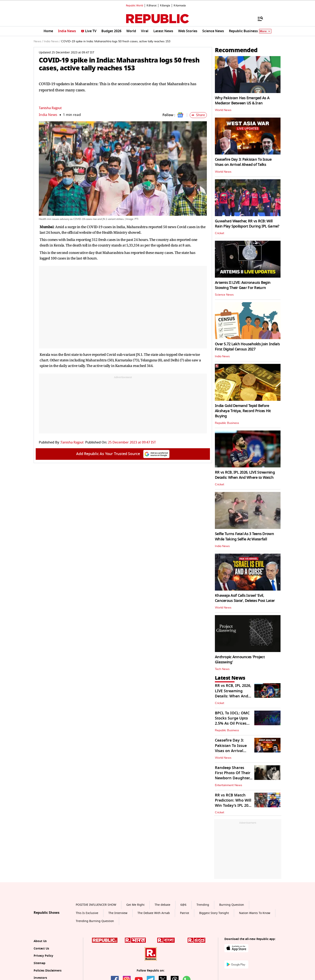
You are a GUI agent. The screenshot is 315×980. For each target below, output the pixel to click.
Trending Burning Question (95, 921)
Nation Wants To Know (255, 913)
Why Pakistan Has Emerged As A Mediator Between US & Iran (242, 101)
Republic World (134, 6)
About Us (40, 941)
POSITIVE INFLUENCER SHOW (96, 905)
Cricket (220, 233)
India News (48, 115)
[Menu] (258, 19)
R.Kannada (180, 6)
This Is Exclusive (87, 913)
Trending (203, 905)
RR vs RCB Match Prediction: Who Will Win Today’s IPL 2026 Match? (234, 803)
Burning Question (232, 905)
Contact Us (41, 949)
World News (223, 110)
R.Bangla (165, 6)
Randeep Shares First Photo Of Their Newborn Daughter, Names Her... (233, 776)
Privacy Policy (43, 956)
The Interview (118, 913)
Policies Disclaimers (48, 971)
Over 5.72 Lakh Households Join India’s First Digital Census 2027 (247, 347)
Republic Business (227, 423)
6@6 (183, 905)
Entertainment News (229, 785)
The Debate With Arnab (154, 913)
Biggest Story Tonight (214, 913)
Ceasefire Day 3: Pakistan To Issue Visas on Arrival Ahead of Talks (243, 162)
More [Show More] (265, 31)
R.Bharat (152, 6)
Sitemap (40, 963)
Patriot (185, 913)
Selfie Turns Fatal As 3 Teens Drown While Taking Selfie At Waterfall (244, 536)
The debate (162, 905)
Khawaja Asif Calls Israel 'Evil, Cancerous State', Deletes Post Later (245, 598)
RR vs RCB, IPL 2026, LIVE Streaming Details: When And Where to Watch (245, 475)
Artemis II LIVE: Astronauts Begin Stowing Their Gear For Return (243, 285)
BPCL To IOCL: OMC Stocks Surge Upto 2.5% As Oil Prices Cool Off (232, 721)
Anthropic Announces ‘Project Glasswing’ (240, 660)
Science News (224, 295)
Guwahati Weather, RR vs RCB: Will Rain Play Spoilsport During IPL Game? (247, 224)
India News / (52, 41)
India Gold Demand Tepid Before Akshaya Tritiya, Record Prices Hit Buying (243, 411)
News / (38, 41)
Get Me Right (135, 905)
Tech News (222, 669)
